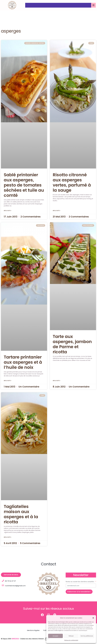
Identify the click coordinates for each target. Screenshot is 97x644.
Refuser (71, 636)
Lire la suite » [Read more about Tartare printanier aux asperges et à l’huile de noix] (8, 381)
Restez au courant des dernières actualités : (80, 582)
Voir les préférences (87, 636)
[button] (93, 618)
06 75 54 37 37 (10, 581)
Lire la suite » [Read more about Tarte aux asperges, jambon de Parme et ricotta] (57, 381)
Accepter (55, 636)
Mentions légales (33, 630)
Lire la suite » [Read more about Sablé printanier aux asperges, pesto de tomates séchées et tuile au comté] (8, 211)
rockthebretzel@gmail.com (15, 586)
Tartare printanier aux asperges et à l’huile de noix (23, 362)
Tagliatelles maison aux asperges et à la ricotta (21, 514)
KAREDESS (15, 639)
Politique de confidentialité (71, 640)
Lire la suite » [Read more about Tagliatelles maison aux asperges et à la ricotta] (8, 537)
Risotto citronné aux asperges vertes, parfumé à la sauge (72, 182)
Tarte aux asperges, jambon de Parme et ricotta (72, 344)
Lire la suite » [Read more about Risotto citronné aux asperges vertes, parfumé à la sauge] (57, 211)
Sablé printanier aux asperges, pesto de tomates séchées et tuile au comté (24, 185)
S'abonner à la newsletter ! (79, 592)
